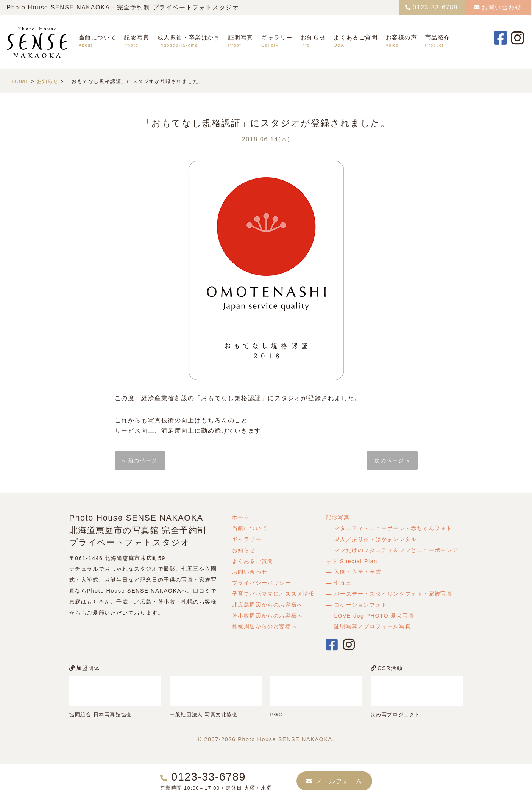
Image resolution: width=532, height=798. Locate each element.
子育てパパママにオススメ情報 (273, 594)
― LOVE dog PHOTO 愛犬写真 (370, 616)
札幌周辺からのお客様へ (265, 626)
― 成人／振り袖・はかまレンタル (371, 539)
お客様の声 (402, 37)
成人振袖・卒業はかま (189, 37)
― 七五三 (339, 583)
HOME (21, 81)
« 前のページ (140, 460)
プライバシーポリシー (262, 583)
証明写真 (241, 37)
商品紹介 (438, 37)
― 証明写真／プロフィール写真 (368, 626)
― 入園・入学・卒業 (354, 572)
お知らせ (313, 37)
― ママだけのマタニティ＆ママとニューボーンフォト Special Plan (392, 556)
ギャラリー (277, 37)
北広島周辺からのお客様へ (268, 605)
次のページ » (392, 460)
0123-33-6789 (435, 7)
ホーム (241, 517)
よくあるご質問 (356, 37)
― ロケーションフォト (357, 605)
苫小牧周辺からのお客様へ (268, 616)
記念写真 (137, 37)
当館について (98, 37)
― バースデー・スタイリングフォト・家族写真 (389, 594)
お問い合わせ (502, 7)
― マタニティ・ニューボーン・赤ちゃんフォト (389, 528)
